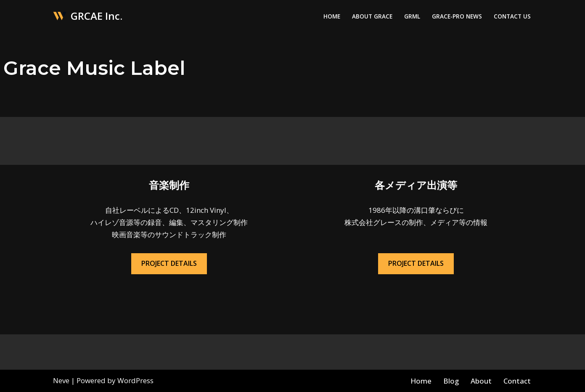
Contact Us (512, 16)
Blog (451, 381)
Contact (517, 381)
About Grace (372, 16)
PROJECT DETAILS (169, 263)
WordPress (135, 380)
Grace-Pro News (457, 16)
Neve (61, 380)
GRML (412, 16)
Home (332, 16)
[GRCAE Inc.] (88, 16)
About (481, 381)
